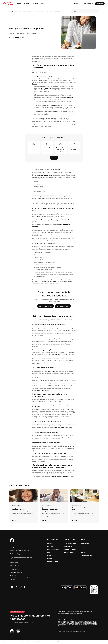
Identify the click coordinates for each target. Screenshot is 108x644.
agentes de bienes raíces (45, 176)
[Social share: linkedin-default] (20, 38)
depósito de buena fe (42, 216)
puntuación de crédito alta (57, 111)
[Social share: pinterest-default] (23, 38)
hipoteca (35, 84)
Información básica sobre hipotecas (27, 11)
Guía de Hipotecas (40, 11)
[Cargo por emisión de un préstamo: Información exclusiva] (24, 506)
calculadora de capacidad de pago (46, 118)
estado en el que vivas (67, 97)
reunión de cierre (53, 372)
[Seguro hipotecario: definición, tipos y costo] (84, 506)
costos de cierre (56, 354)
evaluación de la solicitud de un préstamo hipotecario (53, 327)
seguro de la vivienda (46, 88)
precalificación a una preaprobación (53, 197)
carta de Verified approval (66, 203)
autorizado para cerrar (59, 340)
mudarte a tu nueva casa (42, 390)
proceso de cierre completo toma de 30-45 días (46, 376)
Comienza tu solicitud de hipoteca (60, 477)
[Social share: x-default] (18, 38)
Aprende (15, 11)
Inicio (11, 11)
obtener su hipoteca (59, 427)
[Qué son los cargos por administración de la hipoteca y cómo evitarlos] (54, 506)
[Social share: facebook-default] (16, 38)
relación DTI (54, 106)
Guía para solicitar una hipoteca (53, 11)
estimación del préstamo (50, 281)
